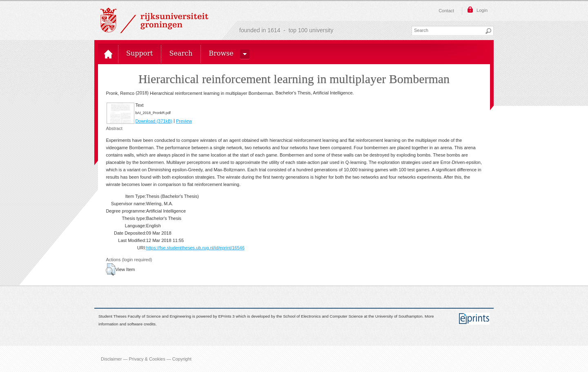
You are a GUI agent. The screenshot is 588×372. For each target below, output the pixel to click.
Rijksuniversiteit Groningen (154, 20)
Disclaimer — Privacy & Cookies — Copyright (146, 359)
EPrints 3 (227, 317)
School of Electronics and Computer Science (323, 317)
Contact (446, 11)
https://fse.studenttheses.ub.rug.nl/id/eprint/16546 (195, 248)
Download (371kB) (154, 121)
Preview (184, 121)
